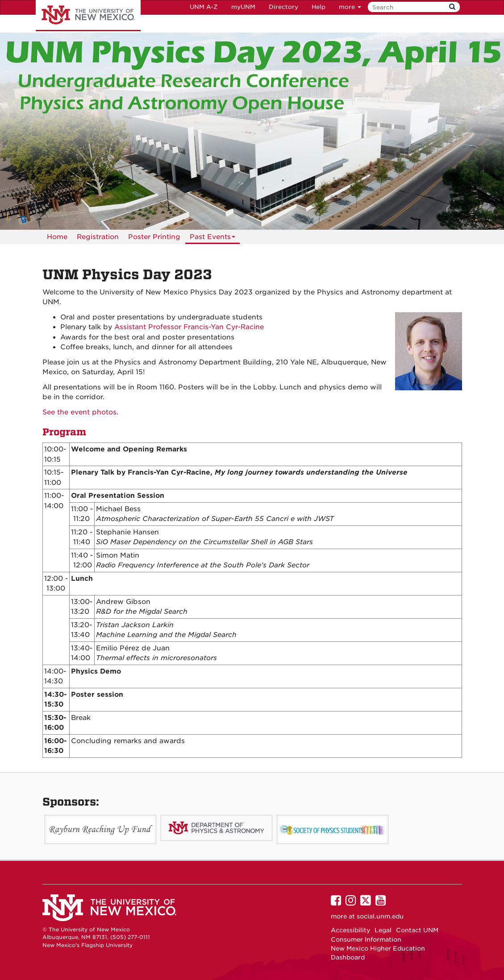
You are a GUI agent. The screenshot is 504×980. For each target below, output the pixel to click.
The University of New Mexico (88, 16)
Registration (98, 237)
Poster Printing (154, 237)
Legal (383, 930)
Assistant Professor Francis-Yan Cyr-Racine (189, 327)
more (350, 7)
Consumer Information (366, 939)
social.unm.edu (380, 916)
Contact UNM (417, 930)
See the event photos (79, 412)
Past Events (212, 238)
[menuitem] (57, 237)
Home (57, 237)
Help (319, 7)
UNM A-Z (204, 7)
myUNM (243, 7)
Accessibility (350, 930)
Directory (283, 7)
